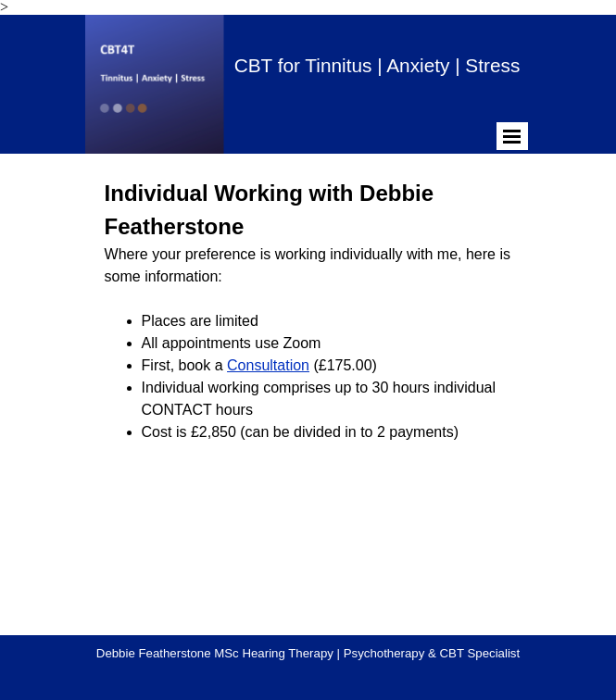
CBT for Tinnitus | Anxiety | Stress (377, 65)
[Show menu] (512, 136)
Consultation (268, 365)
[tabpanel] (308, 310)
